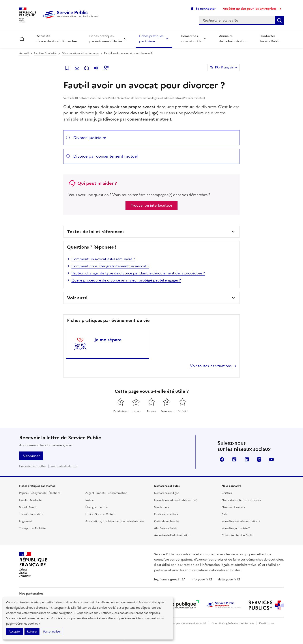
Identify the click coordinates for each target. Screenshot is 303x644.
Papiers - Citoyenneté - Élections (40, 493)
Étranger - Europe (97, 507)
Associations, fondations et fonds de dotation (114, 521)
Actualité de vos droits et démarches (57, 39)
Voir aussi (77, 298)
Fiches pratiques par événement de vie (106, 39)
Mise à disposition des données (241, 500)
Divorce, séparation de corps (80, 53)
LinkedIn (247, 459)
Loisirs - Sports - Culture (100, 514)
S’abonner (31, 456)
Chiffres (227, 493)
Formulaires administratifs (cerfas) (176, 500)
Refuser (32, 632)
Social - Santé (28, 507)
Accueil (24, 53)
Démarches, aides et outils (191, 39)
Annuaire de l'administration (172, 535)
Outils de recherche (167, 521)
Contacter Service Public (270, 39)
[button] (106, 68)
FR (224, 68)
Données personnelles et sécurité (185, 623)
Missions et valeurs (233, 507)
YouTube (271, 459)
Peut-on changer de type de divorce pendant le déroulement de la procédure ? (138, 273)
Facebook (222, 459)
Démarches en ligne (167, 493)
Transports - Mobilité (32, 528)
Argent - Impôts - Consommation (106, 493)
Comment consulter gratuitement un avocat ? (110, 266)
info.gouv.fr (202, 579)
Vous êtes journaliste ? (236, 528)
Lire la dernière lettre (33, 466)
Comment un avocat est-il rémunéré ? (103, 259)
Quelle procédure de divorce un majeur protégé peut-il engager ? (126, 280)
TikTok (234, 459)
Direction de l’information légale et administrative (221, 565)
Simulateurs (162, 507)
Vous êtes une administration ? (241, 521)
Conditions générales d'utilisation (233, 623)
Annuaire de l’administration (233, 39)
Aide (225, 514)
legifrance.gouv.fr (170, 579)
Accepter (15, 632)
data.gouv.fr (229, 579)
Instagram (259, 459)
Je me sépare (108, 340)
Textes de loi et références (96, 232)
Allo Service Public (166, 528)
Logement (26, 521)
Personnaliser (52, 632)
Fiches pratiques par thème (151, 39)
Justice (90, 500)
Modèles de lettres (166, 514)
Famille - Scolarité (45, 53)
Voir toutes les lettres (64, 466)
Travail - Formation (31, 514)
